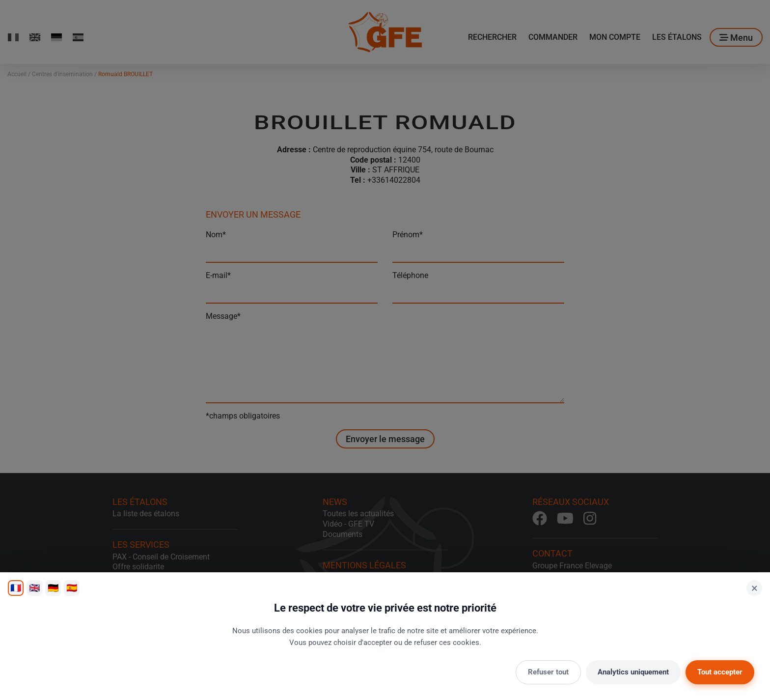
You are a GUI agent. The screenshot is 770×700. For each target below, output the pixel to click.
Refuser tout (548, 672)
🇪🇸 (72, 588)
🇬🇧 (34, 588)
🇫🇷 (16, 588)
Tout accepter (720, 672)
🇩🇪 (53, 588)
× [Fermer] (755, 588)
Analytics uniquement (633, 672)
